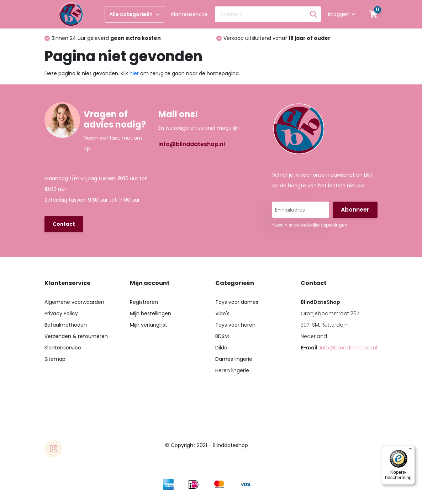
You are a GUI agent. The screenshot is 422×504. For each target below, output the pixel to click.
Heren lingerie (232, 370)
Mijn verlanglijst (149, 325)
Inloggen (342, 14)
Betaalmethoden (66, 325)
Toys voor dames (237, 302)
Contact (64, 224)
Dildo (221, 348)
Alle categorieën (134, 14)
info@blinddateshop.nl (192, 144)
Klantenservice (189, 14)
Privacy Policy (61, 313)
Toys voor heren (235, 325)
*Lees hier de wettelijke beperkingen (310, 225)
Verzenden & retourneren (76, 336)
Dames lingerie (234, 359)
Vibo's (222, 313)
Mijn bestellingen (151, 313)
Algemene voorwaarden (74, 302)
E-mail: (339, 348)
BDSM (222, 336)
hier (134, 73)
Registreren (144, 302)
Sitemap (55, 359)
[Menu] (411, 450)
